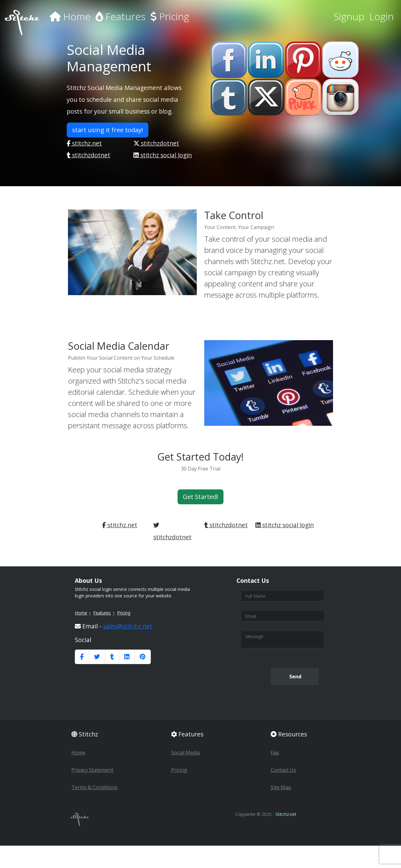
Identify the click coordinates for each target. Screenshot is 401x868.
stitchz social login (163, 155)
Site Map (281, 787)
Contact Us (283, 770)
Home (70, 16)
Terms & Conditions (95, 787)
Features (121, 16)
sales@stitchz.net (128, 626)
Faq (275, 753)
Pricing (170, 16)
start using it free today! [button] (108, 130)
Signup (349, 16)
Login (381, 16)
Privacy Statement (92, 770)
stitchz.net (84, 143)
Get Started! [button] (200, 497)
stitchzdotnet (156, 143)
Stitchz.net (286, 814)
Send (295, 677)
